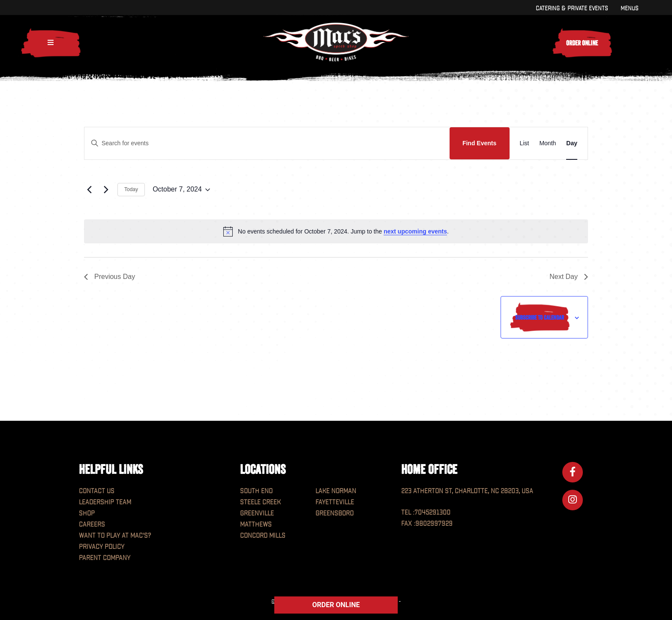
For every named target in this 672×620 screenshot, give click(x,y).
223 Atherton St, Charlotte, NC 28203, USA (467, 491)
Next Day (569, 277)
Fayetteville (335, 502)
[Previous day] (89, 190)
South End (256, 491)
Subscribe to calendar (540, 317)
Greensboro (334, 514)
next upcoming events (415, 231)
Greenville (257, 514)
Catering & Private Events (572, 8)
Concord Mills (263, 536)
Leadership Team (105, 502)
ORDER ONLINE (336, 605)
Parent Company (105, 558)
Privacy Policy (102, 547)
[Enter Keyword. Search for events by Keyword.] (267, 143)
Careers (92, 525)
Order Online (582, 43)
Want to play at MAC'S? (115, 536)
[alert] (336, 231)
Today (131, 189)
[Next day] (106, 190)
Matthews (256, 525)
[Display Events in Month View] (547, 143)
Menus (629, 8)
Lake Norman (336, 491)
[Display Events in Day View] (572, 143)
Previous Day (109, 277)
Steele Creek (260, 502)
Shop (87, 514)
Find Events (479, 143)
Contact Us (97, 491)
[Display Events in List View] (525, 143)
